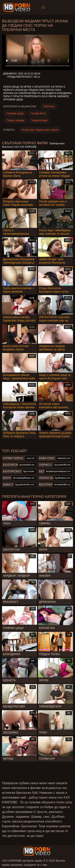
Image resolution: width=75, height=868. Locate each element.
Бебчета (49, 106)
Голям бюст (38, 113)
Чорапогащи (39, 120)
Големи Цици (15, 113)
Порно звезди (15, 120)
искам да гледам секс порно (40, 130)
